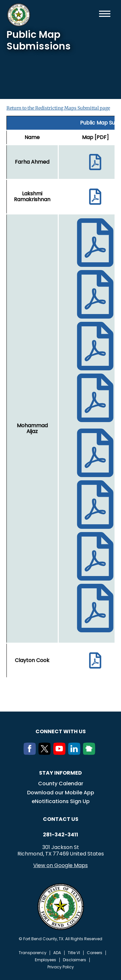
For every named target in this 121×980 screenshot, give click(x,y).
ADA (57, 953)
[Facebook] (31, 753)
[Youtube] (61, 753)
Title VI (74, 953)
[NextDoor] (90, 753)
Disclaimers (75, 960)
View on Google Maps (60, 865)
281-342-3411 (60, 835)
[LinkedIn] (76, 753)
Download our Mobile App (61, 793)
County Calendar (61, 784)
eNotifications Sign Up (61, 801)
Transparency (33, 953)
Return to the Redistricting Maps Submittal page (58, 108)
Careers (95, 953)
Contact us (61, 819)
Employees (45, 960)
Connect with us (61, 731)
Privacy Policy (61, 967)
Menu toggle (105, 14)
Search (94, 14)
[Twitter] (46, 753)
